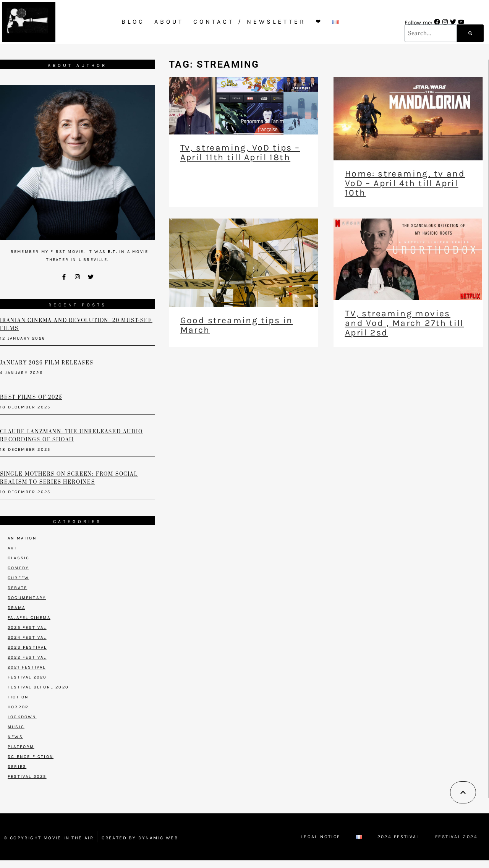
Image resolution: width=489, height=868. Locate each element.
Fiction (18, 697)
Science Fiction (31, 757)
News (15, 737)
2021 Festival (27, 667)
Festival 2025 (27, 777)
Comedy (18, 568)
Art (13, 548)
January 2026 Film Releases (47, 363)
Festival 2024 (456, 837)
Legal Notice (321, 837)
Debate (17, 588)
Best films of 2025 (31, 397)
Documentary (27, 598)
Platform (21, 747)
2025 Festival (27, 628)
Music (16, 727)
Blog (133, 22)
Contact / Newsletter (250, 22)
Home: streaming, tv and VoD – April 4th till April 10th (405, 183)
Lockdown (22, 717)
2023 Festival (27, 647)
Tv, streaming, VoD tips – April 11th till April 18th (240, 152)
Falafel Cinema (29, 618)
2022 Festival (27, 657)
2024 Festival (27, 637)
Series (17, 767)
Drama (16, 608)
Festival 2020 (27, 677)
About (169, 22)
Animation (22, 538)
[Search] (470, 33)
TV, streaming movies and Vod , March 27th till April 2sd (404, 323)
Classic (19, 558)
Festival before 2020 (38, 687)
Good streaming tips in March (237, 325)
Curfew (18, 578)
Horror (18, 707)
